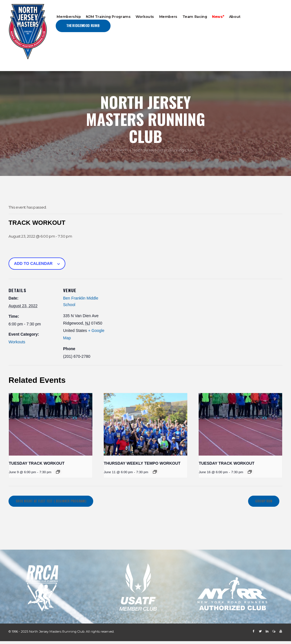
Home (103, 150)
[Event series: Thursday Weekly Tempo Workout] (155, 472)
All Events (121, 150)
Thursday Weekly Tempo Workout (142, 463)
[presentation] (51, 424)
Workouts (17, 342)
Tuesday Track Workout (37, 463)
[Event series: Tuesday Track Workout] (58, 472)
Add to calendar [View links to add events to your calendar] (33, 263)
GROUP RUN (260, 503)
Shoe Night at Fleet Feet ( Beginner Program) (61, 503)
